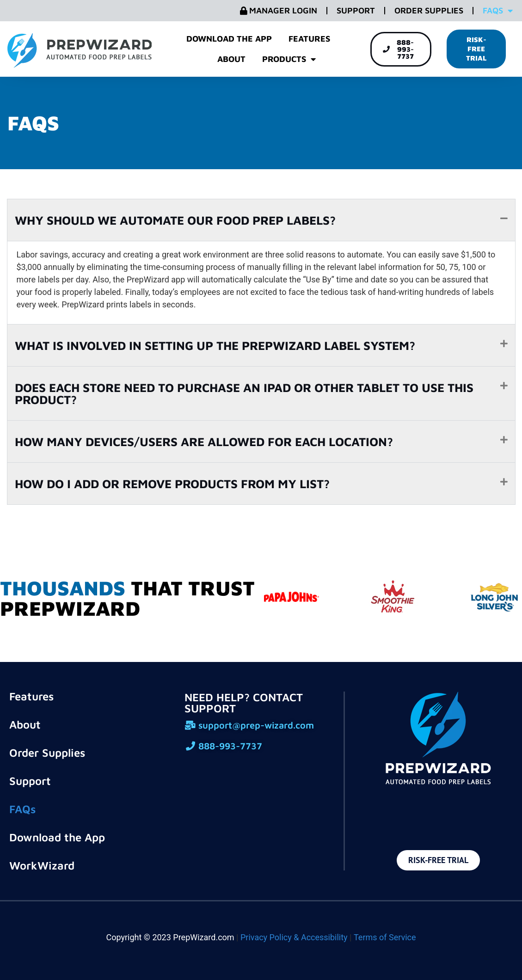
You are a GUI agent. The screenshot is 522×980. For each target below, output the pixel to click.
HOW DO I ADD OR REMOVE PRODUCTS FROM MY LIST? (172, 484)
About (231, 59)
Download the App (229, 39)
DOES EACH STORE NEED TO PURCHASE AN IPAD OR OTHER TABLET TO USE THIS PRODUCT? (244, 393)
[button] (261, 220)
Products (289, 59)
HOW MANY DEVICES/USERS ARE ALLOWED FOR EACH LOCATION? (204, 441)
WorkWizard (42, 866)
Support (356, 10)
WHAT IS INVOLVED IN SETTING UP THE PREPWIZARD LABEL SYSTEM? (215, 345)
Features (309, 39)
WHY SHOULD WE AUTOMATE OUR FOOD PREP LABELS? (175, 220)
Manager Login (279, 10)
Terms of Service (385, 937)
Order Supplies (429, 10)
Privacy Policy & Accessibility (294, 937)
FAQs (498, 11)
